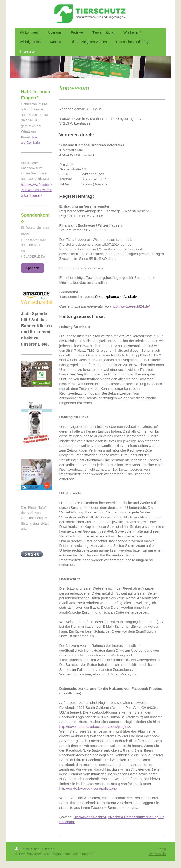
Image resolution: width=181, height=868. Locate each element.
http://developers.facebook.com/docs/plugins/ (95, 727)
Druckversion (28, 849)
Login (162, 849)
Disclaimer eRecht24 (90, 817)
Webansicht (157, 854)
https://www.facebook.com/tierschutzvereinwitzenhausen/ (37, 190)
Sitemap (48, 849)
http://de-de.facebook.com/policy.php (88, 788)
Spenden (33, 268)
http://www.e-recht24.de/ (131, 306)
